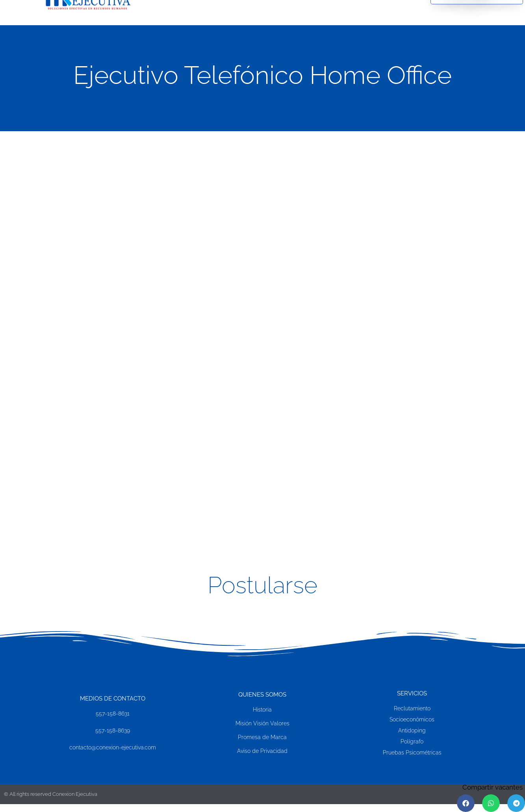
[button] (466, 803)
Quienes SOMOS (262, 695)
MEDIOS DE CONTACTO (113, 699)
